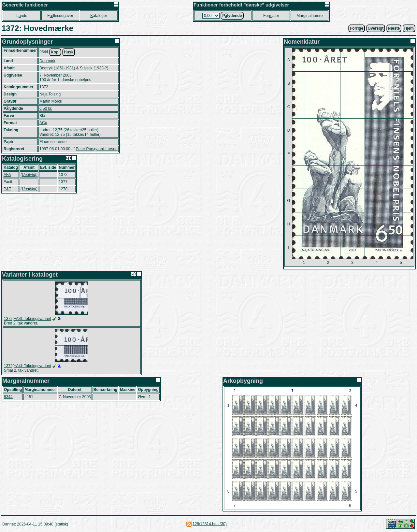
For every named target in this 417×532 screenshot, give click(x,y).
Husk (69, 52)
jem (409, 28)
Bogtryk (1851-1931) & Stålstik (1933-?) (74, 68)
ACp (43, 123)
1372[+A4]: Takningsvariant (28, 366)
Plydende (232, 16)
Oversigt (376, 28)
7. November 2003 (56, 75)
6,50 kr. (46, 108)
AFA (7, 175)
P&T (7, 189)
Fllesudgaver (60, 16)
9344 (8, 397)
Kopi (55, 52)
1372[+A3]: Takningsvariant (28, 319)
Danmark (47, 61)
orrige (357, 28)
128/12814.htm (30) (210, 524)
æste (394, 28)
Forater (271, 16)
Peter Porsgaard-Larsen (96, 149)
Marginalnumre (309, 16)
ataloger (99, 16)
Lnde (22, 16)
